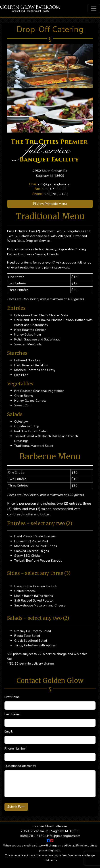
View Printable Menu (50, 204)
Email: (9, 731)
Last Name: (12, 714)
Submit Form (16, 807)
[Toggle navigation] (94, 9)
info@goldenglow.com (55, 184)
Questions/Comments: (20, 766)
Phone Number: (16, 748)
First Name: (12, 697)
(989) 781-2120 (55, 194)
